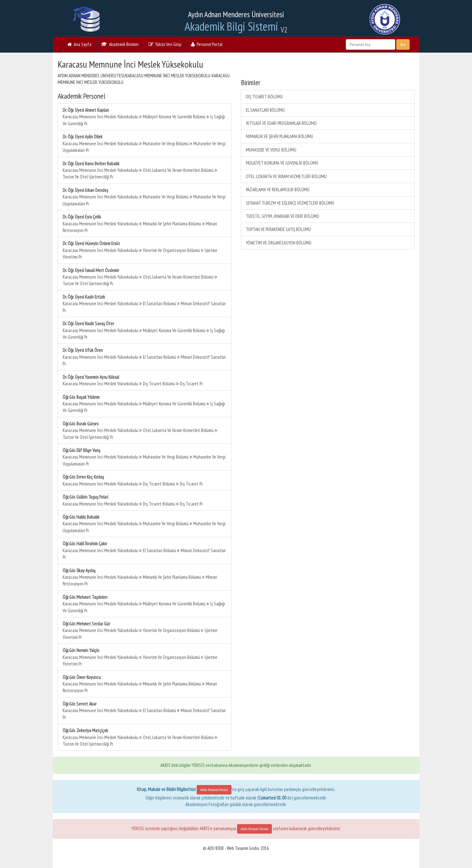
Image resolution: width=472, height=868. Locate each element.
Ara (403, 44)
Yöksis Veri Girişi (165, 44)
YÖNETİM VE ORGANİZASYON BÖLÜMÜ (279, 243)
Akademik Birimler (120, 44)
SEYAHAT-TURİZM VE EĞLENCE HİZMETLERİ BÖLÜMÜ (290, 203)
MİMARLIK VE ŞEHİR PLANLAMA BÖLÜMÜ (280, 136)
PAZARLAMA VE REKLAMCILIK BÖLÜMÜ (278, 190)
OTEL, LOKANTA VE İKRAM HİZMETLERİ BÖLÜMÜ (286, 176)
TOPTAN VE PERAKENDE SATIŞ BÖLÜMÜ (278, 229)
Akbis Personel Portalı (214, 790)
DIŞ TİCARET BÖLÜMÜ (264, 97)
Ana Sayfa (79, 44)
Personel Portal (207, 44)
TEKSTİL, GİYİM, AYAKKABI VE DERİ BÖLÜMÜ (283, 216)
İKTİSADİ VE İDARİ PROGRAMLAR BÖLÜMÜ (281, 123)
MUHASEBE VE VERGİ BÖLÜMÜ (271, 150)
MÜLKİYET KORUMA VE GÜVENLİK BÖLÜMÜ (282, 163)
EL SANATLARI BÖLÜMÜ (265, 110)
